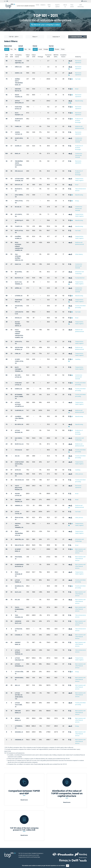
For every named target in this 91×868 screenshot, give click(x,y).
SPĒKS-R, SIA (18, 67)
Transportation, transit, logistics (79, 180)
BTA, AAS (17, 600)
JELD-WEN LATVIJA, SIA (18, 376)
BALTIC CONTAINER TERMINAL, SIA (19, 369)
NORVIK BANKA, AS (19, 679)
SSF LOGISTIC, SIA (19, 215)
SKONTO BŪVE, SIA (19, 139)
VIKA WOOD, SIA (19, 480)
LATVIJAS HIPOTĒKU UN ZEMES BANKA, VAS (19, 696)
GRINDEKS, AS (19, 506)
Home (38, 5)
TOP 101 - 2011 (14, 37)
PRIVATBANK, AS (19, 558)
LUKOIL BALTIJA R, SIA (19, 313)
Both (7, 49)
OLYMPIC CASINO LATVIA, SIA (19, 361)
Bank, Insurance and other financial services (80, 551)
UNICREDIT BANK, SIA (18, 644)
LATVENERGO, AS (19, 727)
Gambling (78, 359)
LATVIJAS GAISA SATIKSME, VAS (19, 180)
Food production (80, 278)
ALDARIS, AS (18, 146)
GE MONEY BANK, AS (18, 550)
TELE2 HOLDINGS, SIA (19, 616)
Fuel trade (78, 79)
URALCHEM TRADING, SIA (18, 501)
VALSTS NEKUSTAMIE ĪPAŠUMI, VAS (19, 488)
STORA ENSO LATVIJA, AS (18, 384)
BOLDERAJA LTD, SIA (19, 587)
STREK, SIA (18, 354)
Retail (77, 89)
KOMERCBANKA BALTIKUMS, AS (19, 566)
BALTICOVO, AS (19, 278)
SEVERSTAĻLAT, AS (19, 221)
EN (7, 1)
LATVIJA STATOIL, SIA (18, 513)
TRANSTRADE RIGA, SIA (18, 301)
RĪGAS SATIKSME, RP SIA (19, 574)
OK (68, 866)
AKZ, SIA (17, 456)
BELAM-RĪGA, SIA (18, 273)
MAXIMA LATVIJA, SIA (18, 495)
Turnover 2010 (48, 56)
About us (65, 6)
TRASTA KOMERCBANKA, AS (19, 609)
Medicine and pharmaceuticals (79, 127)
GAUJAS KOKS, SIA (19, 307)
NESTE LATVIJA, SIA (19, 232)
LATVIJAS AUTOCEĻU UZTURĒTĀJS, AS (19, 404)
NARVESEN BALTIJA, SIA (18, 90)
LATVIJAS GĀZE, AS (19, 673)
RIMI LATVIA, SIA (19, 545)
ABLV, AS (17, 685)
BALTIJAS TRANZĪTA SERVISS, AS (18, 324)
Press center (72, 6)
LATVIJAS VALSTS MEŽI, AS (19, 705)
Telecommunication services (81, 190)
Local (40, 49)
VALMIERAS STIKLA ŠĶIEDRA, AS (19, 418)
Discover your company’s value (45, 25)
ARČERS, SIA (18, 288)
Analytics (43, 5)
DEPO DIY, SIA (19, 185)
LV (5, 1)
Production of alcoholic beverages (79, 121)
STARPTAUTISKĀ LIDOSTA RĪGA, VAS (19, 464)
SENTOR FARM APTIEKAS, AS (19, 349)
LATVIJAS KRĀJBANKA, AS (19, 665)
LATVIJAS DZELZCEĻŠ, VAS (19, 659)
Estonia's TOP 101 (78, 37)
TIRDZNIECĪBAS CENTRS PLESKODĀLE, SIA (19, 164)
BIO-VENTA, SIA (19, 424)
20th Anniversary (81, 6)
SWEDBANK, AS (19, 740)
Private (57, 49)
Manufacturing (79, 101)
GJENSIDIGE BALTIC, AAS (18, 622)
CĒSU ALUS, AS (19, 171)
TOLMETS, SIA (19, 226)
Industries (56, 37)
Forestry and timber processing (80, 307)
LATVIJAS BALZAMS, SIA (19, 431)
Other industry (79, 254)
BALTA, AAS (18, 592)
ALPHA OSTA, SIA (18, 343)
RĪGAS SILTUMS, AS (19, 519)
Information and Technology (79, 273)
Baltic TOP (49, 6)
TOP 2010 (11, 56)
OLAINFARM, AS (19, 411)
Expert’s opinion (57, 6)
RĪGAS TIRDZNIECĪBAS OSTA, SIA (19, 533)
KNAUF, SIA (18, 264)
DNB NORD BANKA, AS (18, 712)
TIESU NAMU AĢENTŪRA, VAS (19, 62)
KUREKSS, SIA (18, 389)
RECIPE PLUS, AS (19, 444)
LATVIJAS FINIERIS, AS (18, 581)
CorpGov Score (63, 56)
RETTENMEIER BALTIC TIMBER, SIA (19, 397)
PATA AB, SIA (18, 450)
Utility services (79, 474)
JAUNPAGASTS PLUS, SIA (19, 120)
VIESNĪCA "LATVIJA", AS (18, 133)
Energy (77, 201)
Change (40, 57)
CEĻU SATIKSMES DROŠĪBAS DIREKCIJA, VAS (19, 257)
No (15, 49)
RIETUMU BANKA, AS (18, 719)
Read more (24, 800)
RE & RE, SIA (18, 207)
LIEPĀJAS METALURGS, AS (19, 102)
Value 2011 (28, 56)
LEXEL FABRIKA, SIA (19, 196)
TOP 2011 (7, 56)
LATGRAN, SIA (19, 296)
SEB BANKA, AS (19, 732)
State (63, 49)
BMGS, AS (18, 154)
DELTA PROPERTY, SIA (19, 114)
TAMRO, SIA (18, 127)
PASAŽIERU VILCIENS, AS (18, 238)
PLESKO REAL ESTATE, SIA (18, 108)
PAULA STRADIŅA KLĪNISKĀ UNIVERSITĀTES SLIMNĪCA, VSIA (19, 334)
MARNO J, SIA (19, 73)
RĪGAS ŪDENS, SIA (19, 475)
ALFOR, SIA (18, 470)
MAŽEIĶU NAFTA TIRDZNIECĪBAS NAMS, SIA (19, 82)
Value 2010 (34, 56)
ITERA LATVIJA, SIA (19, 202)
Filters (35, 37)
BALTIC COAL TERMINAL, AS (19, 283)
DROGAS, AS (18, 318)
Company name (18, 56)
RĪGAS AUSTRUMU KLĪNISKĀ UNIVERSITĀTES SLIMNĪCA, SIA (19, 247)
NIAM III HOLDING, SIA (19, 96)
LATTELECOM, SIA (19, 630)
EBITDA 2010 (56, 56)
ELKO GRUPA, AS (19, 439)
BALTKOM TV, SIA (19, 190)
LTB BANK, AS (18, 635)
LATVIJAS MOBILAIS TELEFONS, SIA (19, 652)
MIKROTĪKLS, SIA (19, 539)
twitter (84, 1)
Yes (11, 49)
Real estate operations (78, 62)
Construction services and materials (79, 140)
